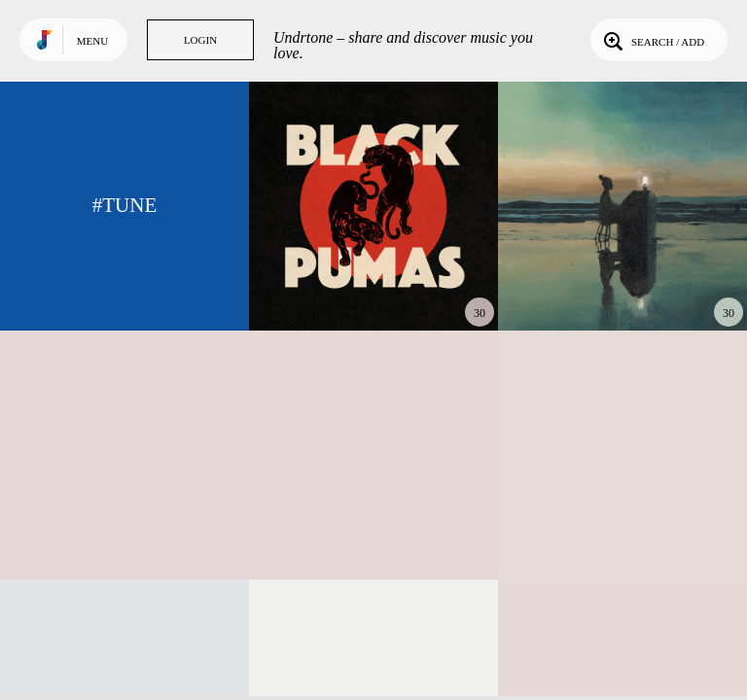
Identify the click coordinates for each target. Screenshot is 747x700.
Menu (92, 41)
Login (200, 40)
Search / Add (652, 40)
